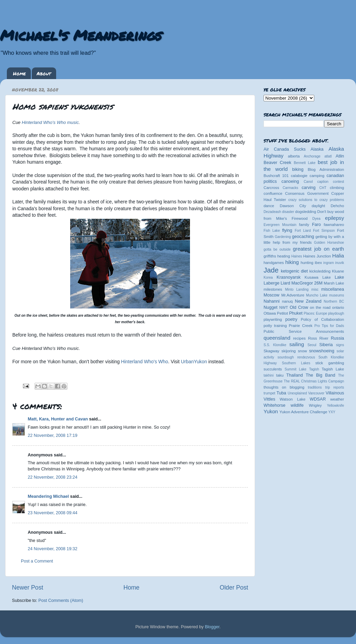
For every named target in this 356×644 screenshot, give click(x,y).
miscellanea (333, 289)
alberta (294, 156)
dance (269, 206)
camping (317, 176)
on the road (320, 307)
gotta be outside (277, 249)
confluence (273, 193)
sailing (297, 344)
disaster (288, 212)
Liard (285, 283)
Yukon (271, 411)
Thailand (294, 375)
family (304, 225)
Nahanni (272, 301)
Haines (297, 256)
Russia (338, 338)
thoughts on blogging (284, 387)
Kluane (338, 271)
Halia (338, 256)
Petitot (282, 313)
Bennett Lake (304, 163)
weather (337, 399)
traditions (315, 387)
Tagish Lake (333, 369)
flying (287, 230)
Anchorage (312, 156)
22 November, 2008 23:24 (53, 477)
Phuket (296, 313)
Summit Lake (296, 369)
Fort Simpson (324, 231)
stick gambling (330, 363)
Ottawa (270, 313)
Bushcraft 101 (276, 176)
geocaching (303, 237)
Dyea (317, 219)
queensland (277, 338)
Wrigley (315, 405)
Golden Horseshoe (329, 243)
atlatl (328, 156)
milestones (273, 289)
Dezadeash (272, 212)
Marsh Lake (334, 283)
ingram (329, 263)
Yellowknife (335, 406)
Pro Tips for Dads (329, 326)
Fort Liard (303, 231)
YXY (332, 412)
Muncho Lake (317, 295)
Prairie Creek (301, 326)
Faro (316, 225)
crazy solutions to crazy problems (316, 200)
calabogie (299, 176)
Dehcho (337, 206)
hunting (307, 263)
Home (19, 73)
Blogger (212, 627)
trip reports (335, 387)
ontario (338, 307)
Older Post (234, 588)
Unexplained (297, 393)
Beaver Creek (277, 163)
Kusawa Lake (318, 277)
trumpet (269, 393)
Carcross (271, 188)
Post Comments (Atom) (61, 601)
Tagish (314, 369)
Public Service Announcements (304, 331)
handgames (274, 263)
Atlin (340, 156)
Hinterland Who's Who (145, 362)
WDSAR (318, 399)
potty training (275, 326)
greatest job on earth (318, 249)
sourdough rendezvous (296, 357)
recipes (299, 338)
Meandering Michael (48, 496)
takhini (269, 375)
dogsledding (306, 212)
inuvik (340, 263)
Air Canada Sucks (285, 149)
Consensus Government (307, 193)
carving (309, 188)
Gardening (283, 237)
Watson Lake (293, 399)
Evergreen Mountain (280, 225)
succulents (273, 369)
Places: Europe (315, 313)
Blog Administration (326, 169)
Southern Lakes (296, 363)
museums (336, 295)
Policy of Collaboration (322, 319)
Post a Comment (37, 561)
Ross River (318, 338)
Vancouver (316, 393)
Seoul (312, 345)
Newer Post (28, 588)
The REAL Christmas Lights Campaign (314, 381)
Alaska (317, 149)
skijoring (289, 351)
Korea (268, 277)
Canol (308, 182)
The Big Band (320, 375)
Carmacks (290, 188)
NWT (284, 307)
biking (298, 169)
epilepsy (335, 218)
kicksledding (320, 271)
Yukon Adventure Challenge (303, 412)
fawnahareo (334, 225)
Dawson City (293, 206)
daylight (318, 206)
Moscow (271, 295)
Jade (271, 270)
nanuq (288, 301)
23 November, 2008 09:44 (53, 513)
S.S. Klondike (275, 345)
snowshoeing (322, 351)
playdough (336, 313)
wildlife (297, 405)
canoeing (290, 181)
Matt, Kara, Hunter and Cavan (58, 419)
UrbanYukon (194, 362)
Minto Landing (297, 289)
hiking (292, 262)
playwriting (273, 319)
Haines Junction (317, 256)
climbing (337, 188)
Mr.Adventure (293, 295)
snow (302, 351)
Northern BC (334, 301)
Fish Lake (272, 231)
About (44, 73)
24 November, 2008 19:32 (53, 549)
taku (280, 375)
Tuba (281, 393)
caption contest (331, 182)
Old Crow (299, 307)
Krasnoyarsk (289, 277)
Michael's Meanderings (81, 35)
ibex (319, 263)
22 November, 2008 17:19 (53, 435)
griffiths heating (277, 256)
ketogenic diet (294, 271)
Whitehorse (275, 405)
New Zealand (308, 301)
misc (315, 289)
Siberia (326, 345)
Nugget (271, 307)
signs (340, 345)
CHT (323, 188)
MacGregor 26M (307, 283)
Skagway (271, 351)
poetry (291, 319)
